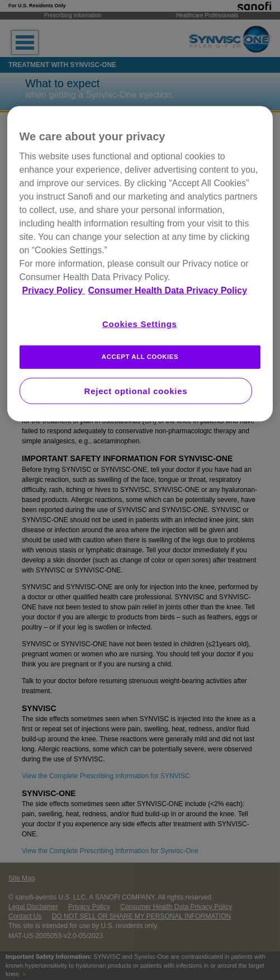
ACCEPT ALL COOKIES (140, 357)
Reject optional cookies (136, 391)
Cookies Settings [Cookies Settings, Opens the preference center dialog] (140, 324)
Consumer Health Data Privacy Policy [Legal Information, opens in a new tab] (168, 290)
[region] (140, 264)
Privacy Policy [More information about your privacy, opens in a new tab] (54, 290)
